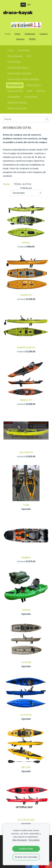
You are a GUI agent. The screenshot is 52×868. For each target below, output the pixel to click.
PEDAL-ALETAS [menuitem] (15, 85)
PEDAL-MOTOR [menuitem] (15, 91)
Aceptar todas (26, 849)
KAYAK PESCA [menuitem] (14, 62)
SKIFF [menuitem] (30, 91)
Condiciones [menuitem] (30, 34)
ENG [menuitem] (29, 5)
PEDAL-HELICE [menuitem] (34, 85)
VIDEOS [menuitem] (32, 39)
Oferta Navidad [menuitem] (15, 56)
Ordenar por (26, 188)
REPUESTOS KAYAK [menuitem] (17, 109)
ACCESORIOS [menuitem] (31, 97)
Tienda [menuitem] (7, 34)
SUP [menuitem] (29, 56)
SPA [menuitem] (23, 5)
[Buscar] (26, 119)
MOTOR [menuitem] (41, 91)
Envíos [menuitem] (17, 34)
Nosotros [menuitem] (20, 39)
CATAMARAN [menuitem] (14, 97)
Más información (20, 840)
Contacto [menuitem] (44, 34)
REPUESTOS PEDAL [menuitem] (17, 103)
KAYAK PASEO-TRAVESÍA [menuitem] (19, 74)
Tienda (6, 184)
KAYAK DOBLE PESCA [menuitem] (18, 68)
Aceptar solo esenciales (26, 857)
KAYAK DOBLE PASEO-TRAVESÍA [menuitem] (23, 79)
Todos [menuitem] (11, 50)
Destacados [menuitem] (24, 50)
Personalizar (34, 840)
